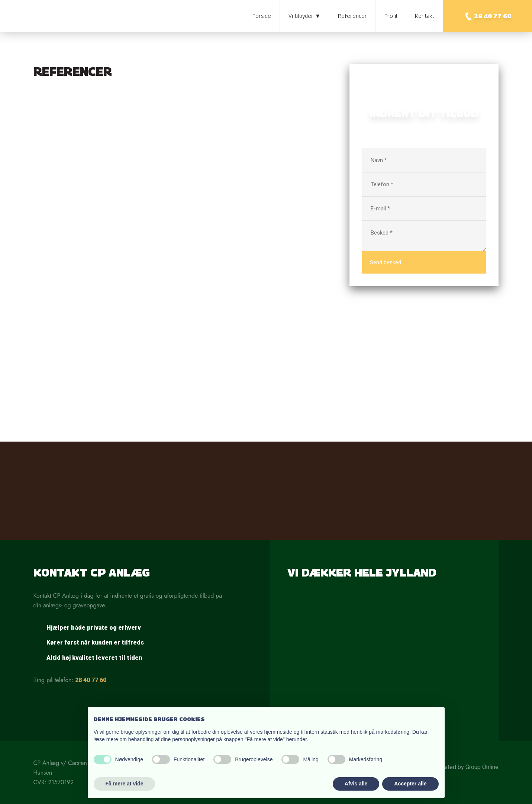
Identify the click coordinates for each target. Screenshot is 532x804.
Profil (391, 16)
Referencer (352, 16)
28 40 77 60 (91, 680)
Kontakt (425, 16)
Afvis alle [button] (356, 784)
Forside (262, 16)
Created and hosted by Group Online (452, 767)
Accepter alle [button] (410, 784)
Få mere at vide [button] (125, 784)
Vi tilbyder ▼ (304, 16)
